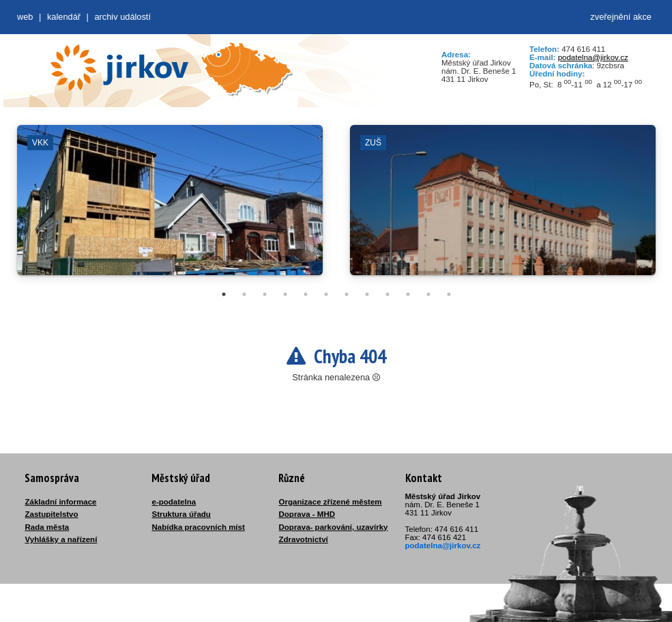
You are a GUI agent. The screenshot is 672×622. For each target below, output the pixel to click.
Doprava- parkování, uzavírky (334, 527)
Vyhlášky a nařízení (61, 539)
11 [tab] (428, 294)
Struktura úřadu (181, 514)
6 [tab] (326, 294)
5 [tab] (306, 294)
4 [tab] (285, 294)
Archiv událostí (122, 17)
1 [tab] (224, 294)
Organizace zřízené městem (331, 502)
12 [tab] (449, 294)
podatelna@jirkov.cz (593, 57)
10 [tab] (408, 294)
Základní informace (61, 502)
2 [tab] (244, 294)
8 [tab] (367, 294)
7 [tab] (347, 294)
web (25, 17)
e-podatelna (174, 502)
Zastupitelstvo (52, 514)
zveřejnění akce (621, 17)
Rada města (47, 527)
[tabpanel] (170, 207)
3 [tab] (265, 294)
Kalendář (64, 17)
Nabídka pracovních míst (199, 527)
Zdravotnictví (304, 539)
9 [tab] (388, 294)
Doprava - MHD (307, 514)
